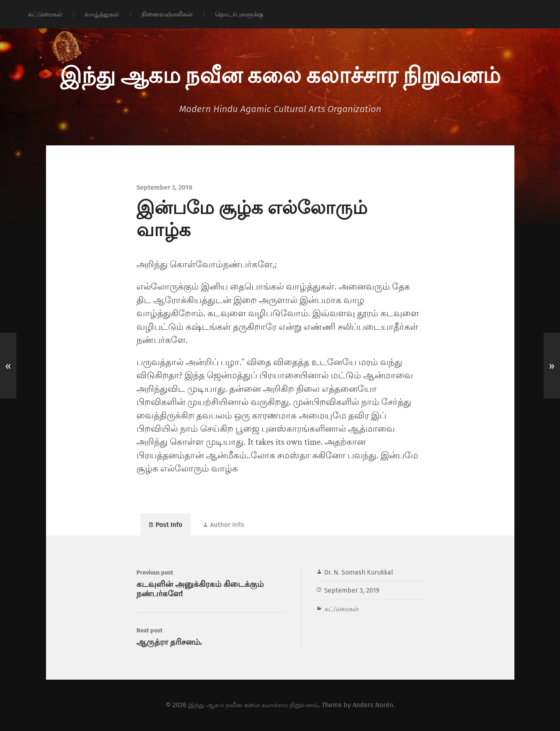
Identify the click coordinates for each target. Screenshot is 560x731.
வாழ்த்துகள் (102, 14)
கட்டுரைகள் (45, 14)
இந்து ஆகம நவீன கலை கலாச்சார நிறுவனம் (280, 74)
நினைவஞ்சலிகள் (167, 14)
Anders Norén (373, 705)
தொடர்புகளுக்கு (239, 14)
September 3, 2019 (352, 590)
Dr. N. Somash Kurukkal (359, 572)
